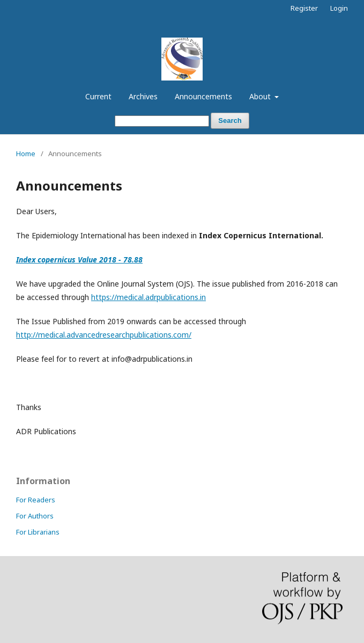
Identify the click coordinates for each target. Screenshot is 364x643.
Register (304, 8)
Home (26, 154)
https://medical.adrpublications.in (148, 297)
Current (98, 96)
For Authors (35, 516)
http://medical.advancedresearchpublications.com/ (104, 335)
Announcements (203, 96)
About (261, 96)
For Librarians (38, 532)
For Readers (36, 500)
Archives (143, 96)
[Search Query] (162, 121)
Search (230, 120)
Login (339, 8)
